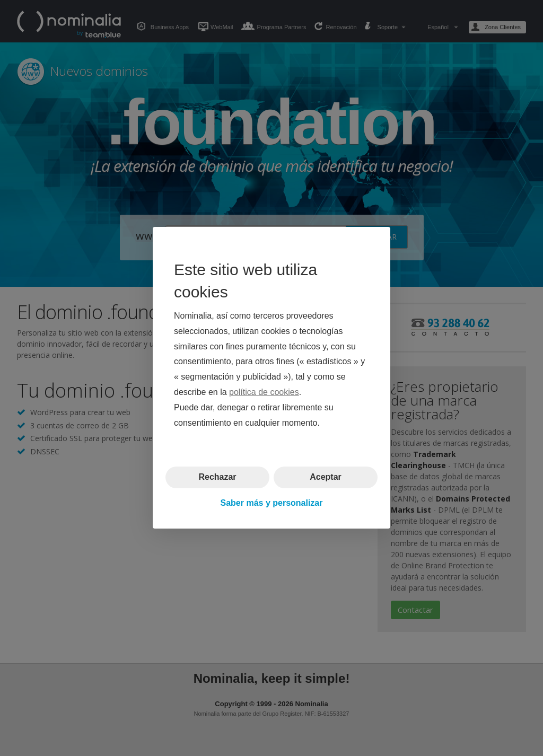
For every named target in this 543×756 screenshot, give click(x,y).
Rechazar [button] (217, 477)
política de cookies (264, 392)
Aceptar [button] (326, 477)
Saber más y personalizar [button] (272, 503)
